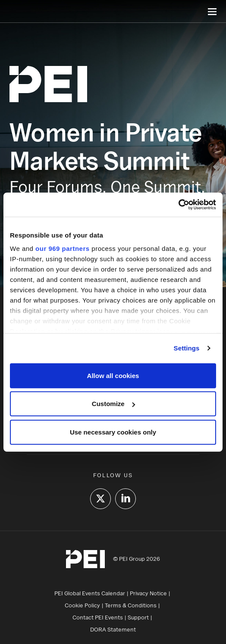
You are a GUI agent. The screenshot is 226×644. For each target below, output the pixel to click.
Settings (187, 348)
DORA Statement (113, 629)
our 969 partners (63, 249)
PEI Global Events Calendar (90, 593)
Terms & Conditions (131, 605)
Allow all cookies (113, 375)
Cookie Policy (82, 605)
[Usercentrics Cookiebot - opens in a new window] (178, 205)
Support (138, 617)
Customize (113, 404)
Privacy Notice (148, 593)
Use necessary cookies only (113, 432)
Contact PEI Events (98, 617)
